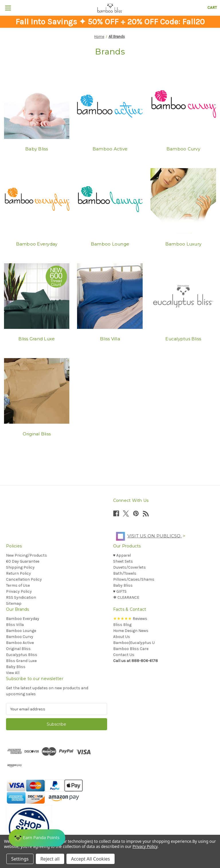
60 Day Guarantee (23, 561)
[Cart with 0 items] (212, 8)
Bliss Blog (122, 625)
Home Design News (131, 631)
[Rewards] (37, 838)
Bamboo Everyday (37, 244)
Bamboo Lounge (110, 244)
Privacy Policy (19, 591)
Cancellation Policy (24, 579)
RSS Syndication (21, 597)
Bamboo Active (110, 149)
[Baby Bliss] (37, 106)
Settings (20, 859)
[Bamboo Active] (110, 106)
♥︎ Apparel (122, 555)
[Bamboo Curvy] (183, 106)
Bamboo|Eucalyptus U (134, 643)
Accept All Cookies (91, 859)
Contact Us (124, 655)
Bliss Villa (110, 339)
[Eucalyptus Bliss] (183, 296)
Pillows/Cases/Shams (134, 579)
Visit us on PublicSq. (147, 536)
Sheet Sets (123, 561)
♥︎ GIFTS (120, 591)
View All (13, 673)
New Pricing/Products (26, 555)
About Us (122, 637)
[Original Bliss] (37, 391)
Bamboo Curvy (183, 149)
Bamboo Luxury (183, 244)
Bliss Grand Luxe (37, 339)
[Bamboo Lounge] (110, 201)
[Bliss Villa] (110, 296)
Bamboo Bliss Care (131, 649)
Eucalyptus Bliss (183, 339)
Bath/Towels (125, 573)
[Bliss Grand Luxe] (37, 296)
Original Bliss (37, 434)
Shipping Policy (20, 567)
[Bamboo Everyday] (37, 201)
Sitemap (14, 603)
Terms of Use (18, 585)
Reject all (50, 859)
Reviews (130, 619)
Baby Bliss (37, 149)
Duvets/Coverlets (129, 567)
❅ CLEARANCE (126, 597)
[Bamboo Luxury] (183, 201)
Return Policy (18, 573)
